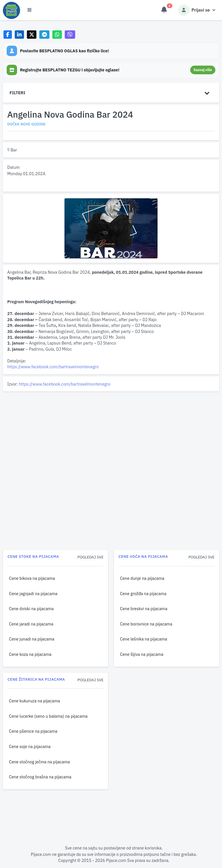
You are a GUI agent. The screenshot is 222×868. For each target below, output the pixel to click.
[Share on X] (32, 35)
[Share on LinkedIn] (20, 35)
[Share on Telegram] (45, 35)
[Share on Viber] (70, 35)
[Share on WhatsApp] (57, 35)
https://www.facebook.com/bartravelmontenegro (53, 367)
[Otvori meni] (29, 10)
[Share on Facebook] (8, 35)
